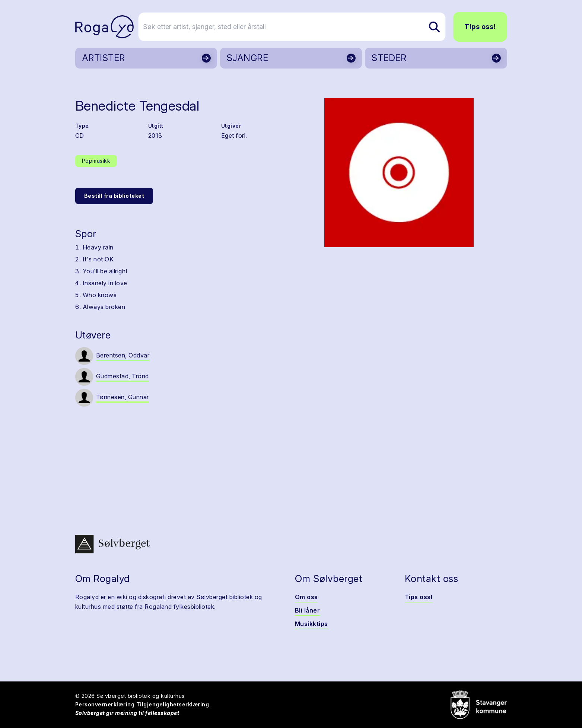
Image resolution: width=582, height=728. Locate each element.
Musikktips (311, 624)
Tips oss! (480, 27)
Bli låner (308, 610)
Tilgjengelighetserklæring (173, 704)
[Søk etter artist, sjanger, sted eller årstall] (295, 27)
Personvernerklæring (105, 704)
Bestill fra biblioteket (114, 196)
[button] (399, 173)
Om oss (306, 597)
